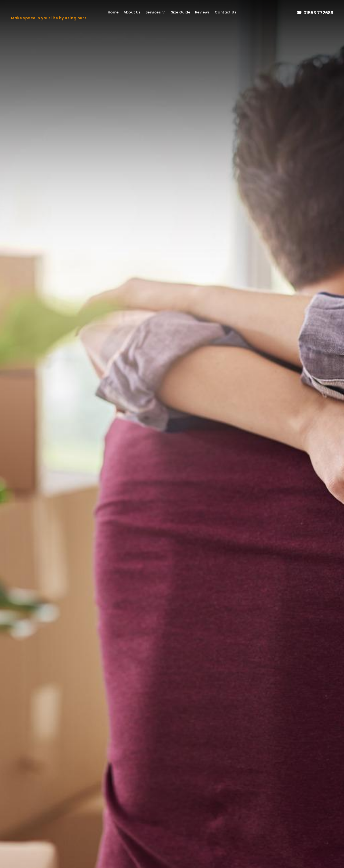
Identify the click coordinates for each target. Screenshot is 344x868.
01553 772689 (315, 13)
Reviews (203, 12)
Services (157, 12)
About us (132, 12)
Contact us (225, 12)
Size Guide (181, 12)
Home (113, 12)
